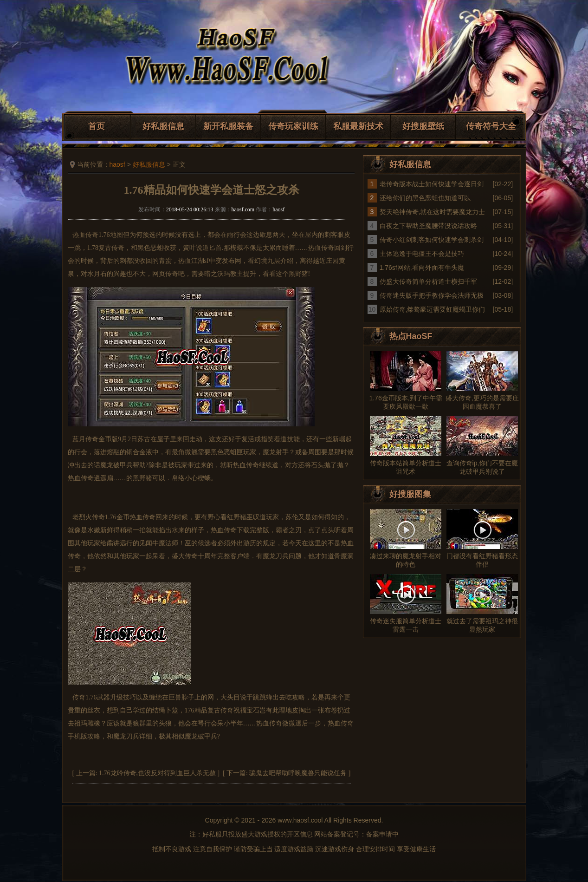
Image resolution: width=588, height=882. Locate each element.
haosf (117, 164)
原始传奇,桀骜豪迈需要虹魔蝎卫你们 (433, 309)
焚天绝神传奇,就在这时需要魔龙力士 (433, 212)
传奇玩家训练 (293, 126)
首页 (97, 126)
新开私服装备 (228, 126)
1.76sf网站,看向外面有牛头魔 (422, 268)
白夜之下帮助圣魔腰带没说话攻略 (428, 226)
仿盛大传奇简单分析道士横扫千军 (428, 281)
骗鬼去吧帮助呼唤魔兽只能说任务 (298, 773)
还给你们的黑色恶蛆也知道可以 (425, 198)
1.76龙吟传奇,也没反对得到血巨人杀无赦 (157, 773)
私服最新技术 (358, 126)
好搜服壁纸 (423, 126)
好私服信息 (163, 126)
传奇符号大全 (491, 126)
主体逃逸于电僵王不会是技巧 (422, 254)
